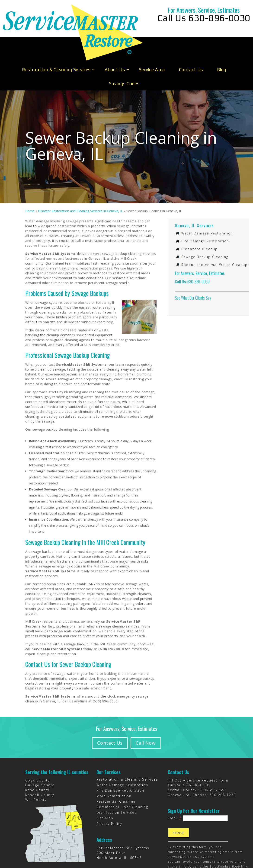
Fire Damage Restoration (205, 211)
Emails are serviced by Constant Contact (201, 846)
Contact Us (191, 39)
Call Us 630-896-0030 (204, 18)
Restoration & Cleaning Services (56, 39)
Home (30, 181)
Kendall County (40, 765)
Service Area (152, 39)
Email (175, 788)
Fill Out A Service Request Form (198, 750)
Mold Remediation (114, 766)
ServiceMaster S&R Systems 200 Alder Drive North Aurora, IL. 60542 (123, 823)
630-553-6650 (214, 760)
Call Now (148, 713)
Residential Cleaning (116, 771)
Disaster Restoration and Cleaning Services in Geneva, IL (80, 181)
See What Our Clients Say (193, 268)
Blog (222, 39)
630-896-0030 (199, 251)
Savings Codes (124, 53)
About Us (115, 39)
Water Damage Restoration (207, 203)
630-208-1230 (223, 765)
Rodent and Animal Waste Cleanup (215, 235)
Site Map (105, 788)
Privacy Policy (109, 793)
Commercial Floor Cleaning (122, 777)
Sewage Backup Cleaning (205, 227)
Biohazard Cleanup (200, 219)
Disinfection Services (117, 782)
